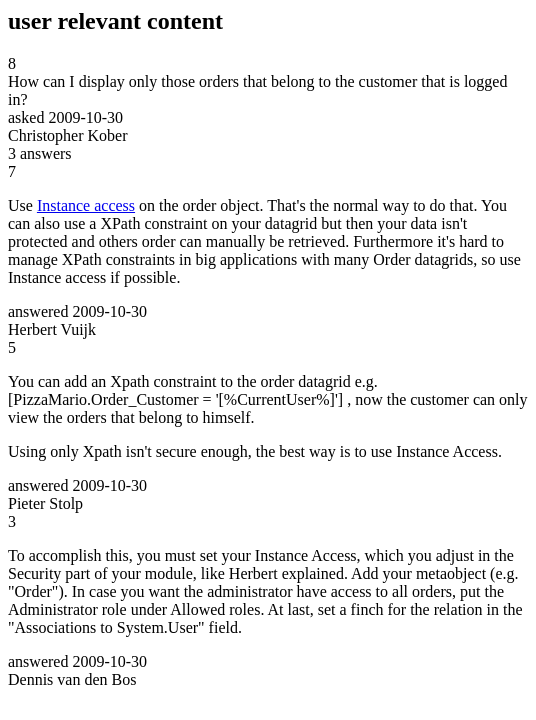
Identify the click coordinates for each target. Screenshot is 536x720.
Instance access (86, 205)
